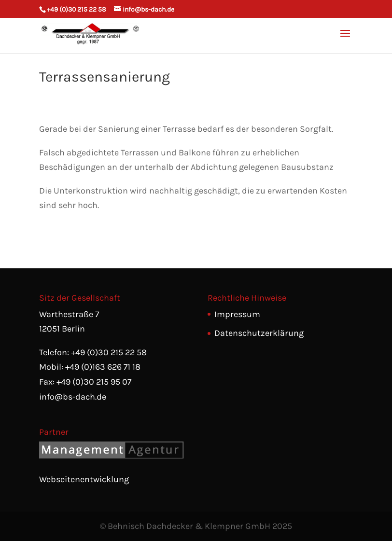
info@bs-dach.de (73, 397)
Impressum (237, 314)
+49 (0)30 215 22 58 (77, 9)
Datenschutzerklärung (259, 333)
